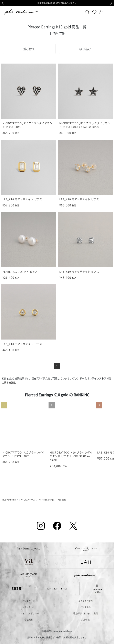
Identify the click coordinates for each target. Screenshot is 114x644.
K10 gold (62, 500)
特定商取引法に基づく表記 (85, 613)
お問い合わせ (29, 607)
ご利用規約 (85, 607)
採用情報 (85, 619)
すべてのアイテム (27, 500)
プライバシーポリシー (29, 613)
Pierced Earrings (46, 500)
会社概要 (29, 619)
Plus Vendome (9, 500)
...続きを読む (9, 382)
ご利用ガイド (29, 601)
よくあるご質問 (85, 601)
